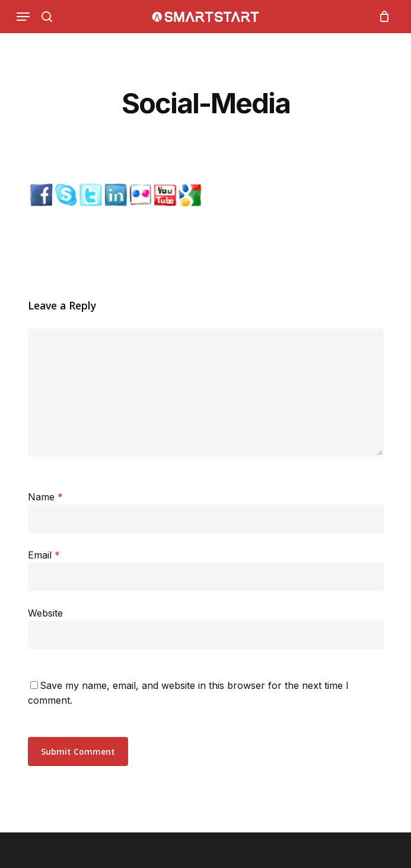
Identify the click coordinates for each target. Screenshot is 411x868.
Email (44, 555)
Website (45, 613)
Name (45, 497)
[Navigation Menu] (23, 17)
